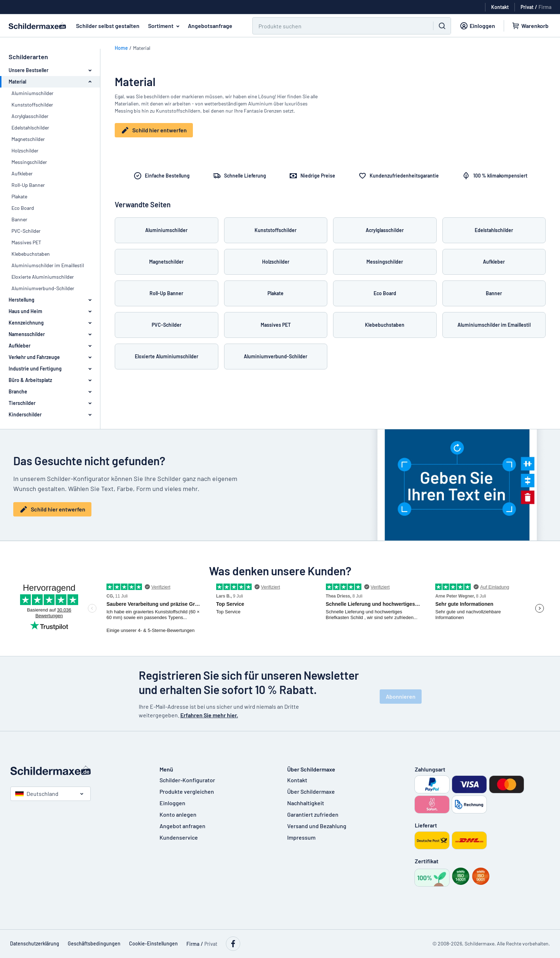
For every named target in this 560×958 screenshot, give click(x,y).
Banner (19, 219)
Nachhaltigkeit (306, 803)
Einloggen (172, 803)
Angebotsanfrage (210, 26)
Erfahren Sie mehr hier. (209, 715)
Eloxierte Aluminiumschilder (43, 277)
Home (121, 48)
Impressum (301, 837)
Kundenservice (179, 837)
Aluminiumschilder (32, 93)
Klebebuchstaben (31, 254)
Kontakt (297, 780)
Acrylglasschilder (30, 116)
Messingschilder (29, 162)
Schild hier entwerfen (154, 130)
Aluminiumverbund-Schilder (43, 288)
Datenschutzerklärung (35, 943)
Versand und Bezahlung (317, 826)
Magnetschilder (28, 139)
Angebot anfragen (182, 826)
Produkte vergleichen (187, 791)
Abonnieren (401, 696)
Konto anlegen (178, 814)
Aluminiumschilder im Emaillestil (48, 265)
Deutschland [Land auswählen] (37, 794)
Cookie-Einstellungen (153, 943)
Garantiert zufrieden (313, 814)
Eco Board (23, 208)
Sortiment (165, 26)
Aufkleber (22, 173)
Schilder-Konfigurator (187, 780)
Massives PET (26, 242)
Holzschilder (25, 150)
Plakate (19, 196)
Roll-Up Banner (28, 185)
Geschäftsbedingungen (94, 943)
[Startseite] (78, 770)
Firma (545, 7)
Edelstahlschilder (30, 128)
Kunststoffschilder (32, 105)
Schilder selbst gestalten (108, 26)
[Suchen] (339, 26)
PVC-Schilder (26, 231)
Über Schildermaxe (311, 791)
